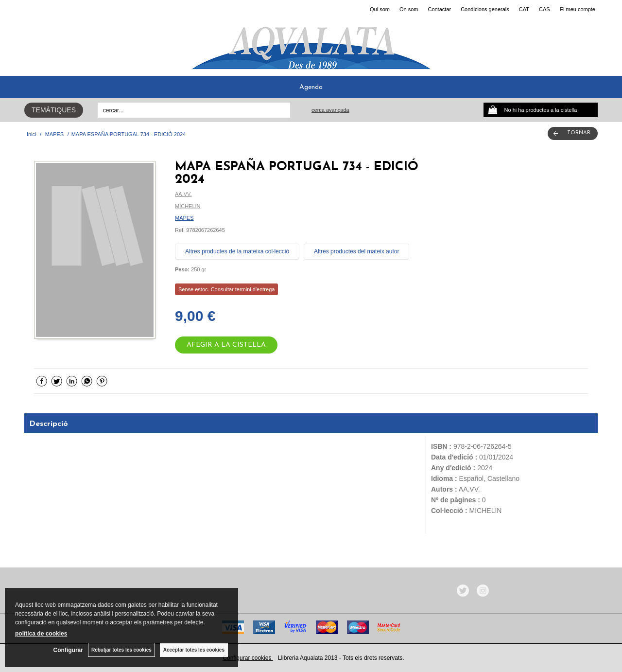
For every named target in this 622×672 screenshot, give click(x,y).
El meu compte (578, 9)
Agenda (311, 87)
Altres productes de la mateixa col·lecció (237, 251)
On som (409, 9)
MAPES (184, 218)
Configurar (68, 650)
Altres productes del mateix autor (356, 251)
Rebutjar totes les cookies (121, 650)
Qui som (380, 9)
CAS (544, 9)
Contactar (439, 9)
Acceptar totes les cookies (194, 650)
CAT (524, 9)
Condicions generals (485, 9)
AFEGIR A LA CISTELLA (226, 345)
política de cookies (41, 634)
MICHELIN (188, 206)
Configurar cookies (248, 658)
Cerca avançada (330, 110)
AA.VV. (183, 194)
